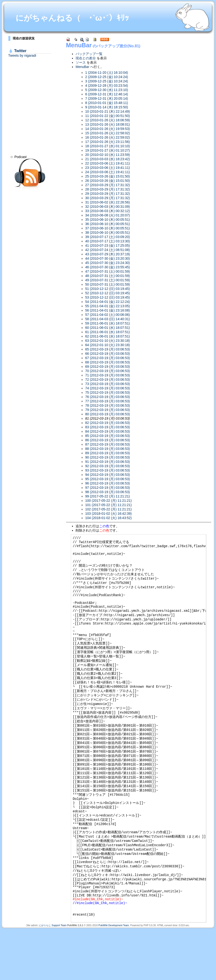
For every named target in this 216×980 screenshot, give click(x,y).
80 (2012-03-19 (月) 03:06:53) (108, 414)
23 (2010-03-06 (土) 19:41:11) (108, 168)
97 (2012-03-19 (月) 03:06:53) (108, 488)
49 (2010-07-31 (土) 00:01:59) (108, 280)
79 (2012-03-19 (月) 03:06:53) (108, 410)
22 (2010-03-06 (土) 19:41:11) (108, 163)
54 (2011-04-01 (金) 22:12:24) (108, 302)
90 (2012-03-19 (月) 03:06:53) (108, 457)
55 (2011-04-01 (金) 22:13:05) (108, 306)
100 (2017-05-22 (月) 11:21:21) (108, 501)
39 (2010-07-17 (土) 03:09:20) (108, 237)
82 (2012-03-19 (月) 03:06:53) (108, 423)
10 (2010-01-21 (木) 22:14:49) (108, 111)
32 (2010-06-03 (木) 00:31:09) (108, 207)
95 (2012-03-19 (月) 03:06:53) (108, 479)
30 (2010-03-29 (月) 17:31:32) (108, 198)
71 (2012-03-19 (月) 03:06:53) (108, 375)
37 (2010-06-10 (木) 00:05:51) (108, 228)
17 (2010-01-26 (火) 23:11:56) (108, 142)
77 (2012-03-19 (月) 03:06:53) (108, 401)
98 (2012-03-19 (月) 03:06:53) (108, 492)
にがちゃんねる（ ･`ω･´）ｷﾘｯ (72, 18)
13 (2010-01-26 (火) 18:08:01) (108, 124)
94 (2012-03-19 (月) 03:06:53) (108, 475)
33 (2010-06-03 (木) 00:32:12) (108, 211)
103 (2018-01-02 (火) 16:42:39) (108, 514)
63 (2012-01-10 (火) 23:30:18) (108, 341)
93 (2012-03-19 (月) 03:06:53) (108, 470)
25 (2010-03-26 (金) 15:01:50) (108, 176)
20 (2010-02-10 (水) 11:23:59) (108, 155)
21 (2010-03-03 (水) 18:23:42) (108, 159)
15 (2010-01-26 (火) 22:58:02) (108, 133)
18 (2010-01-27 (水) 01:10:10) (108, 146)
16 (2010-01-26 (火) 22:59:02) (108, 137)
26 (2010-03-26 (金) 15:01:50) (108, 181)
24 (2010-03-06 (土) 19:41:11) (108, 172)
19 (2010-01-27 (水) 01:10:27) (108, 150)
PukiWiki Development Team (114, 976)
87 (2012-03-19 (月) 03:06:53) (108, 444)
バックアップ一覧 (89, 54)
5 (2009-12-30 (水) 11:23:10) (107, 90)
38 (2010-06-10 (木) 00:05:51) (108, 233)
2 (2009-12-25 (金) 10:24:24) (107, 77)
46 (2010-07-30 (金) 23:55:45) (108, 267)
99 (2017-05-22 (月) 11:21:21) (108, 496)
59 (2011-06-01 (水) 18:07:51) (108, 323)
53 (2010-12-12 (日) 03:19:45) (108, 297)
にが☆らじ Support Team (53, 976)
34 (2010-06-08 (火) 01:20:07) (108, 215)
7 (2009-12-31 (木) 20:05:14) (107, 98)
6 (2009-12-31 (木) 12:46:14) (107, 94)
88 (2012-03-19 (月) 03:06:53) (108, 449)
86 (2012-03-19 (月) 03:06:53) (108, 440)
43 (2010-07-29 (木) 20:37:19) (108, 254)
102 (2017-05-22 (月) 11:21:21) (108, 509)
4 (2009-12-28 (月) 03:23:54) (107, 86)
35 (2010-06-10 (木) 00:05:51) (108, 220)
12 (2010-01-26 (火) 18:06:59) (108, 120)
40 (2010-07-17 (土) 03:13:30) (108, 241)
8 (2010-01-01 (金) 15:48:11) (107, 103)
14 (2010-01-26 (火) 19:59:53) (108, 129)
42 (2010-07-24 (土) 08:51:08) (108, 250)
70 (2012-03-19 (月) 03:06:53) (108, 371)
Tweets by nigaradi (22, 55)
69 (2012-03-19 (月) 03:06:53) (108, 367)
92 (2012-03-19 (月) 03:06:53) (108, 466)
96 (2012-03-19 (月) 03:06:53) (108, 483)
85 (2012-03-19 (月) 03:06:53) (108, 436)
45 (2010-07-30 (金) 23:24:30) (108, 263)
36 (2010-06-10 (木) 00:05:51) (108, 224)
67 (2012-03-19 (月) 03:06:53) (108, 358)
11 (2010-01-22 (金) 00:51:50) (108, 116)
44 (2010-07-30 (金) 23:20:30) (108, 258)
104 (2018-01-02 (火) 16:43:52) (108, 518)
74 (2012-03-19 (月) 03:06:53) (108, 388)
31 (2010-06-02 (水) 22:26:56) (108, 202)
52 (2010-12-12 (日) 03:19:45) (108, 293)
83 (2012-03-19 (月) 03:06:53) (108, 427)
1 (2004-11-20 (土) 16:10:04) (107, 73)
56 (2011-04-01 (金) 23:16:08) (108, 310)
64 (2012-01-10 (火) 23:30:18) (108, 345)
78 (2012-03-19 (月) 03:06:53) (108, 405)
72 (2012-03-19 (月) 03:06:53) (108, 380)
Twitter (20, 51)
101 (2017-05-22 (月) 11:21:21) (108, 505)
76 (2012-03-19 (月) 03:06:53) (108, 397)
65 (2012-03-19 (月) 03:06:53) (108, 349)
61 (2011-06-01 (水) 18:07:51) (108, 332)
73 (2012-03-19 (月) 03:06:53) (108, 384)
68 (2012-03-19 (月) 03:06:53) (108, 362)
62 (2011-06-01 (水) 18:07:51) (108, 336)
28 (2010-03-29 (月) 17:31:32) (108, 189)
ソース (81, 62)
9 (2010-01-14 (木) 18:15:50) (107, 107)
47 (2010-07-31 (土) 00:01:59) (108, 271)
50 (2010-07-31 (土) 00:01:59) (108, 284)
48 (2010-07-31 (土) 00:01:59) (108, 276)
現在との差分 (86, 58)
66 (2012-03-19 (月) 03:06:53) (108, 354)
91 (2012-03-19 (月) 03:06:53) (108, 462)
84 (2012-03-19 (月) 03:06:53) (108, 431)
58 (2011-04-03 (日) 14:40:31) (108, 319)
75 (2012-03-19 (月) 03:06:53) (108, 392)
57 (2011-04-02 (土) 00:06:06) (108, 315)
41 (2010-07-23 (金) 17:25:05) (108, 245)
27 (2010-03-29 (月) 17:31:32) (108, 185)
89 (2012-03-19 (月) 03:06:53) (108, 453)
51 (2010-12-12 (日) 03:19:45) (108, 289)
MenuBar (79, 45)
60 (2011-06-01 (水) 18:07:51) (108, 328)
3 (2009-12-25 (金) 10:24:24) (107, 81)
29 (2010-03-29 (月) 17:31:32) (108, 194)
